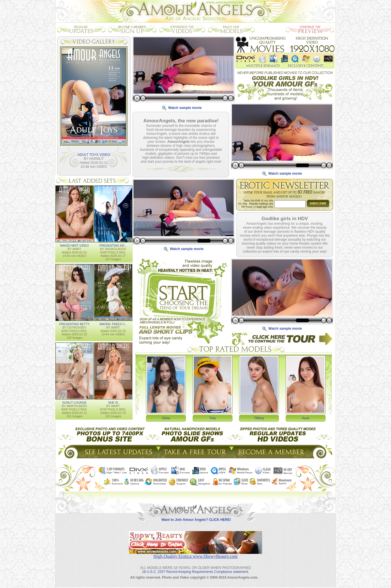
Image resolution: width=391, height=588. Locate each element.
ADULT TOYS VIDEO (94, 154)
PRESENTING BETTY (74, 324)
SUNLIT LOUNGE (75, 402)
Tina (212, 418)
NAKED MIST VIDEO (74, 245)
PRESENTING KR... (113, 245)
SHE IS (113, 402)
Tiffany (259, 418)
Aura (305, 418)
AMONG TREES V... (113, 324)
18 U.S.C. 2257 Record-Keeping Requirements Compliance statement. (195, 567)
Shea (166, 418)
